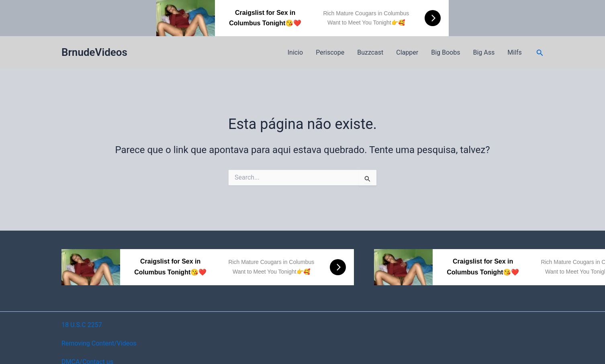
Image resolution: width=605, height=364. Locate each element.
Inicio (295, 52)
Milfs (515, 52)
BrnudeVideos (94, 52)
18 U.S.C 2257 (82, 325)
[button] (540, 53)
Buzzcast (370, 52)
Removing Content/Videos (99, 343)
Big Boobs (446, 52)
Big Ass (484, 52)
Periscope (330, 52)
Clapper (407, 52)
